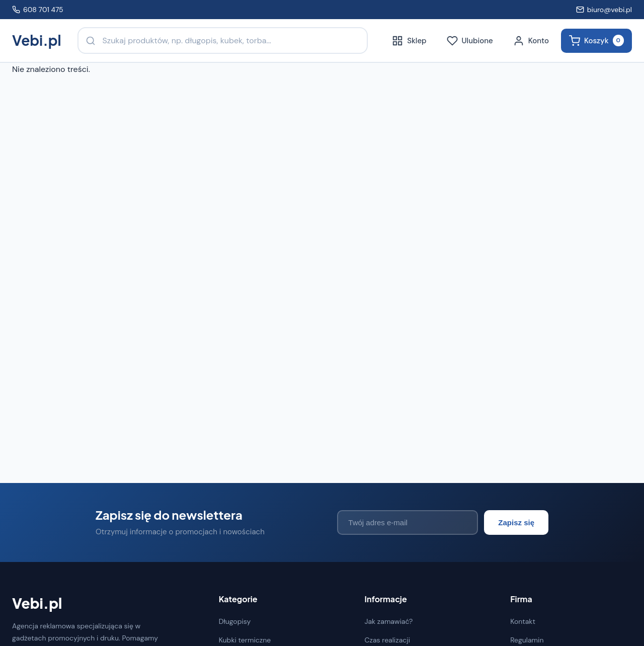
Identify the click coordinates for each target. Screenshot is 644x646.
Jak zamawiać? (388, 621)
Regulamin (527, 640)
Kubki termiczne (245, 640)
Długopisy (235, 621)
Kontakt (523, 621)
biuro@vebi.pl (604, 10)
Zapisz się (516, 522)
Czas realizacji (387, 640)
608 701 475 (38, 10)
